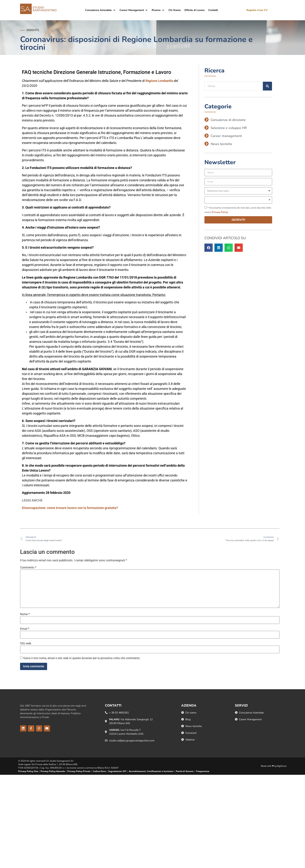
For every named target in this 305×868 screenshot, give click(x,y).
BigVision (282, 766)
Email (25, 629)
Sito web (26, 643)
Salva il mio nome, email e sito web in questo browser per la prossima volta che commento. (82, 658)
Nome (25, 614)
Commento (28, 568)
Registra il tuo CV (257, 10)
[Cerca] (267, 86)
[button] (101, 10)
